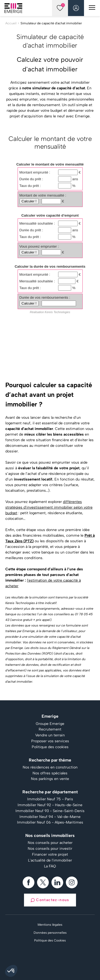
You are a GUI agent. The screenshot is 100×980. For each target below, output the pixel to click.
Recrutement (50, 729)
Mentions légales (50, 925)
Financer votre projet (50, 855)
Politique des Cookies (50, 940)
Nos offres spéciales (50, 773)
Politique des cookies (50, 747)
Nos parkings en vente (50, 779)
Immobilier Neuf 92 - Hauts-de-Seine (50, 805)
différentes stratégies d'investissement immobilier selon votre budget (49, 507)
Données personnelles (50, 933)
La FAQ (50, 866)
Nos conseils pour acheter (50, 843)
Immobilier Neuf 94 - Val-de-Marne (50, 817)
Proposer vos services (50, 741)
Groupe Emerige (50, 724)
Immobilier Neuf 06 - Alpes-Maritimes (50, 823)
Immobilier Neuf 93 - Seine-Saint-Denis (50, 811)
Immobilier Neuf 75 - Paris (50, 799)
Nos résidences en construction (50, 767)
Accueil (11, 23)
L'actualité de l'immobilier (50, 860)
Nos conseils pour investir (50, 849)
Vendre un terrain (50, 735)
